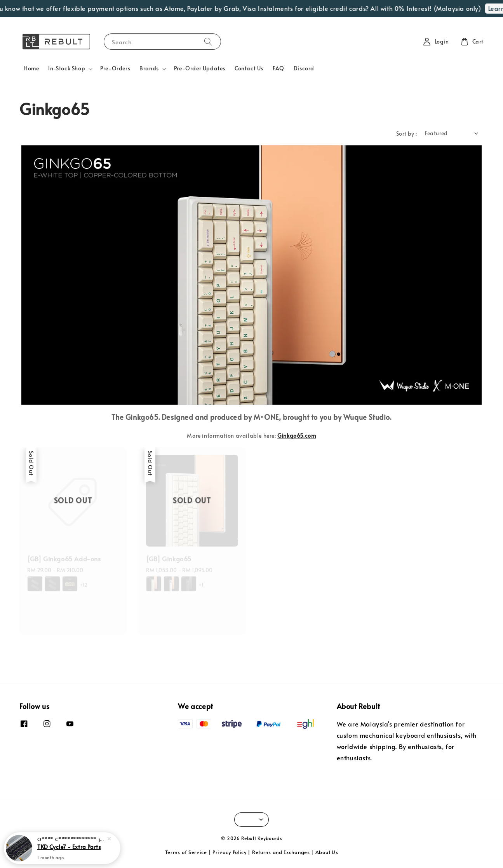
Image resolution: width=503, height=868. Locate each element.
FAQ (278, 68)
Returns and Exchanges (281, 852)
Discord (304, 68)
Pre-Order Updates (200, 68)
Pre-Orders (115, 68)
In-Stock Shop (67, 68)
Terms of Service (186, 852)
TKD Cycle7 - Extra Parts (69, 847)
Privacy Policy (230, 852)
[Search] (208, 41)
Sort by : (407, 134)
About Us (327, 852)
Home (31, 68)
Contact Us (249, 68)
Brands (149, 68)
